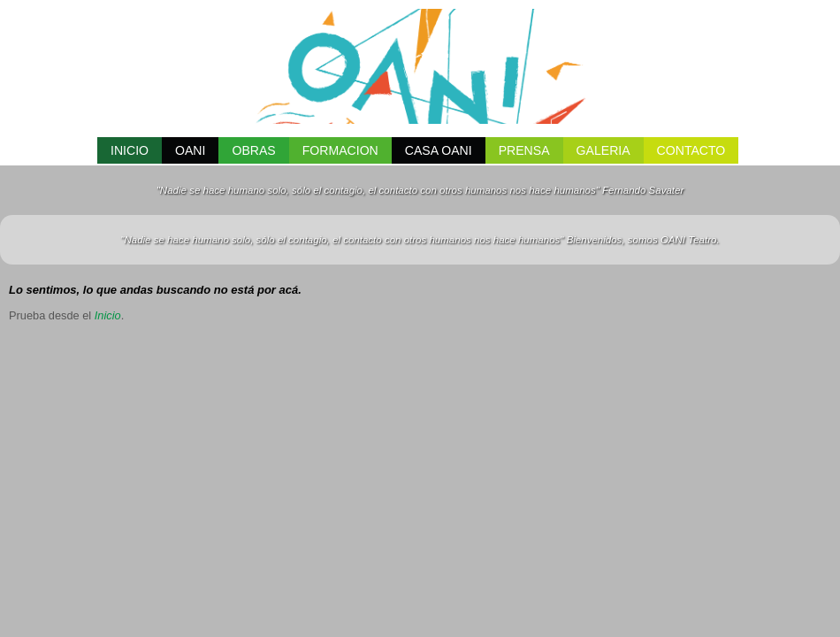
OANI (190, 150)
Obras (253, 150)
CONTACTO (691, 150)
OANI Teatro (420, 66)
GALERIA (603, 150)
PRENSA (524, 150)
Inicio (108, 315)
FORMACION (340, 150)
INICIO (130, 150)
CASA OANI (439, 150)
